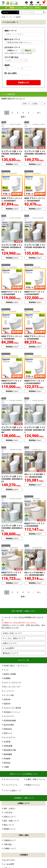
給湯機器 (7, 678)
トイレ (9, 22)
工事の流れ (8, 844)
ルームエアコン (10, 737)
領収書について (10, 829)
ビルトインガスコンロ (12, 683)
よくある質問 (8, 648)
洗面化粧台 (8, 729)
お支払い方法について (11, 633)
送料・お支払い (10, 808)
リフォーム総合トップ (12, 791)
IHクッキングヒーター (12, 687)
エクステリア (9, 716)
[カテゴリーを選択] (10, 12)
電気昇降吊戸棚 (10, 750)
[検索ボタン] (44, 12)
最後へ (23, 117)
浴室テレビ (8, 733)
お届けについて (9, 643)
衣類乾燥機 (8, 746)
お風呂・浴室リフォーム (35, 779)
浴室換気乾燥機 (10, 721)
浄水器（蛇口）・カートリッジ (16, 666)
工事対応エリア (10, 840)
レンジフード (9, 691)
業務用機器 (8, 754)
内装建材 (7, 759)
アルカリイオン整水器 (12, 708)
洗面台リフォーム (33, 785)
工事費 (6, 767)
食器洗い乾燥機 (10, 674)
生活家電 (7, 742)
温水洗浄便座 (9, 725)
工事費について (10, 849)
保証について (9, 825)
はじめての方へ (10, 860)
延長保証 (7, 763)
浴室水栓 (7, 699)
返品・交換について (11, 821)
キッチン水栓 (9, 695)
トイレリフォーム (10, 785)
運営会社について (10, 653)
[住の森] (12, 3)
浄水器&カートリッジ (12, 712)
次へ (39, 113)
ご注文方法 (8, 812)
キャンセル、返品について (13, 638)
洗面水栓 (7, 704)
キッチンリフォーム (11, 779)
